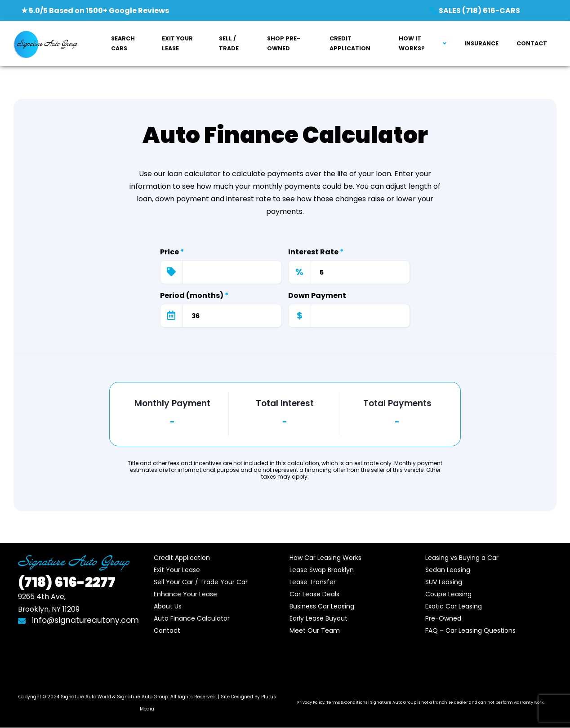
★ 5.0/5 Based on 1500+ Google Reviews (95, 11)
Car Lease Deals (314, 594)
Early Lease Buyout (318, 618)
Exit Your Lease (177, 570)
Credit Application (182, 558)
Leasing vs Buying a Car (462, 558)
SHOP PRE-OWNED (284, 43)
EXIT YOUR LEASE (177, 43)
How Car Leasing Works (325, 558)
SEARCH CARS (123, 43)
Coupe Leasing (448, 594)
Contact (167, 630)
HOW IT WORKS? (412, 43)
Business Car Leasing (322, 606)
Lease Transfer (313, 582)
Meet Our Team (315, 630)
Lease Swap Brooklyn (322, 570)
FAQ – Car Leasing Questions (470, 630)
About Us (168, 606)
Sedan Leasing (448, 570)
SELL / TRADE (229, 43)
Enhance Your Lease (185, 594)
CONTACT (532, 43)
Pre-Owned (443, 618)
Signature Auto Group (142, 697)
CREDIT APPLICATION (350, 43)
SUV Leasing (444, 582)
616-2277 (67, 582)
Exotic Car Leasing (454, 606)
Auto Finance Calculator (192, 618)
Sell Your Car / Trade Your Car (201, 582)
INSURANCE (481, 43)
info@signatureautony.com (78, 620)
